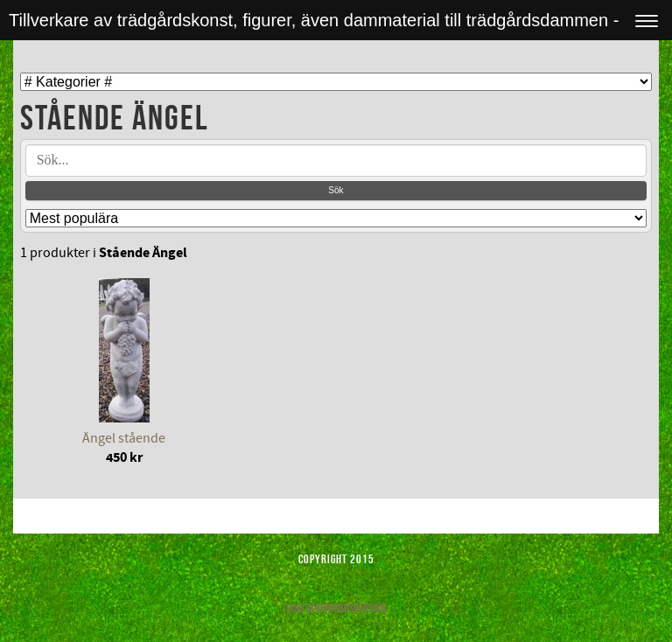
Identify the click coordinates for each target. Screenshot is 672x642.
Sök (336, 190)
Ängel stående (124, 438)
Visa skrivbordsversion (336, 608)
